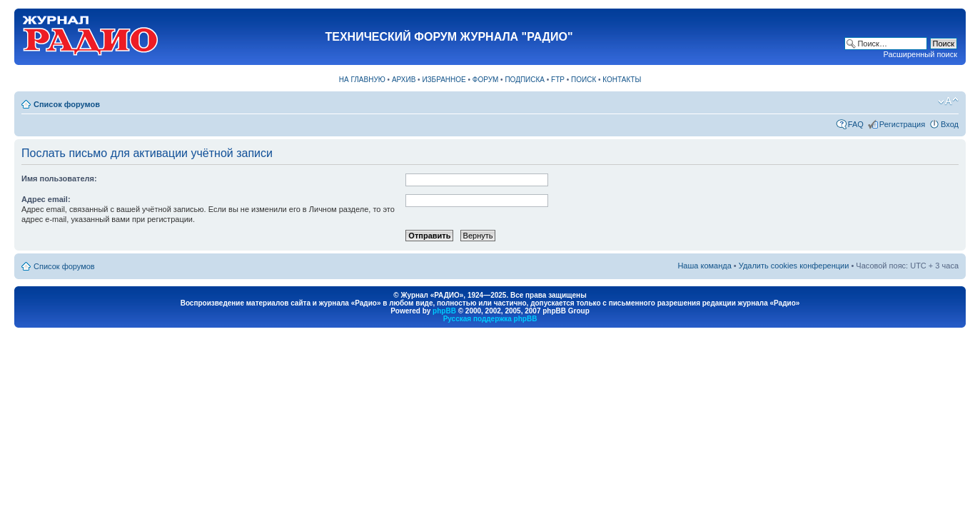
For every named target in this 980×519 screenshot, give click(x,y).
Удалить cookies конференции (794, 266)
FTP (558, 80)
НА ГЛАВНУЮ (362, 80)
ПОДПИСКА (525, 80)
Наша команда (704, 266)
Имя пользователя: (59, 178)
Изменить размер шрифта (948, 101)
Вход (950, 124)
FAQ (856, 124)
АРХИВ (404, 80)
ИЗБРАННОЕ (444, 80)
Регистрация (902, 124)
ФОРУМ (486, 80)
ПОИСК (584, 80)
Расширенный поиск (920, 54)
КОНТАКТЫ (622, 80)
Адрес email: (46, 199)
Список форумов (67, 104)
